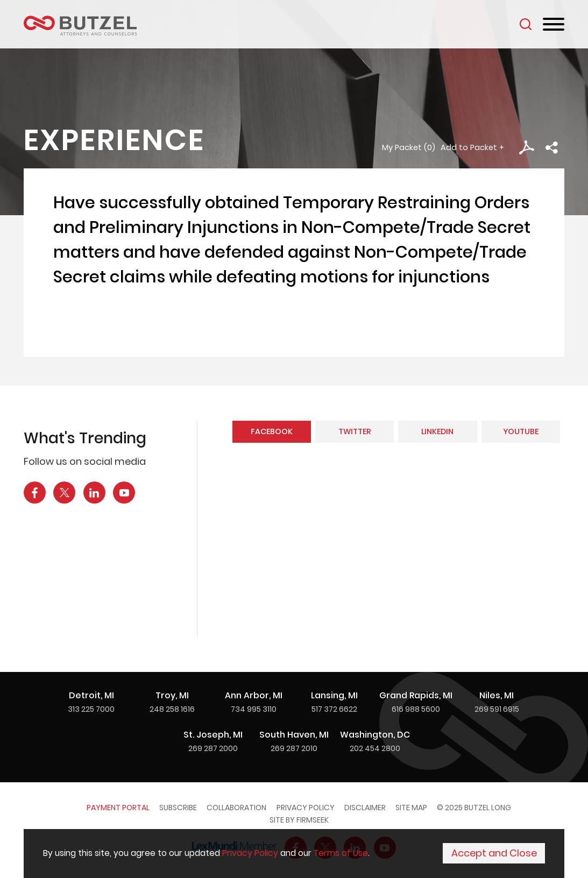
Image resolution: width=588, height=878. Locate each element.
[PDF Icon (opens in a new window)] (526, 148)
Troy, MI (172, 695)
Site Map (411, 808)
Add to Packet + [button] (472, 147)
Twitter (355, 431)
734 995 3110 (254, 709)
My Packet (402, 147)
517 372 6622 (334, 709)
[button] (552, 148)
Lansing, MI (334, 695)
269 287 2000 (213, 748)
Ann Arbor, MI (254, 695)
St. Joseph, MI (213, 735)
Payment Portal (118, 808)
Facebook (272, 431)
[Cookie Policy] (294, 854)
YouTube (521, 431)
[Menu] (554, 25)
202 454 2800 (375, 748)
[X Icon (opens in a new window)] (64, 493)
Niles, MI (497, 695)
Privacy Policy (306, 808)
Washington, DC (375, 735)
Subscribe (178, 808)
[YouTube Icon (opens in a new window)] (124, 493)
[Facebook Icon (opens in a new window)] (35, 493)
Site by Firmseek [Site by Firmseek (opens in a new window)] (299, 820)
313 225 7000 (91, 709)
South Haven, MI (294, 735)
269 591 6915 (497, 709)
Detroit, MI (91, 695)
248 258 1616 (172, 709)
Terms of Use (341, 854)
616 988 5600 (416, 709)
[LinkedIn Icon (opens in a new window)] (94, 493)
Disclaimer (365, 808)
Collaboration (236, 808)
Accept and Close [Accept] (494, 854)
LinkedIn (437, 431)
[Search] (526, 24)
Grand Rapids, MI (416, 695)
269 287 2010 (294, 748)
